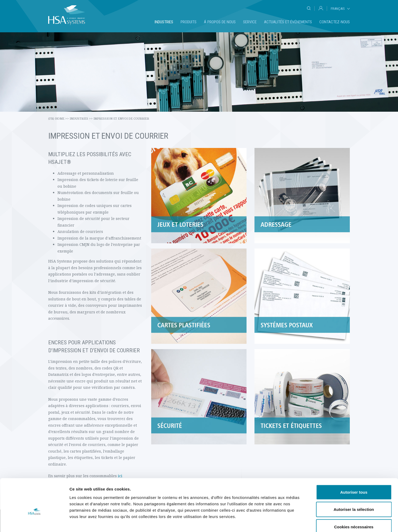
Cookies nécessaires (354, 497)
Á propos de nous (220, 22)
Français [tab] (338, 9)
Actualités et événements (288, 22)
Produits (189, 22)
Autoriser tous (354, 463)
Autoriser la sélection (354, 480)
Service (250, 22)
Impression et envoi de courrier (121, 118)
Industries (164, 22)
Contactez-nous (335, 22)
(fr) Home (59, 118)
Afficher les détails (292, 522)
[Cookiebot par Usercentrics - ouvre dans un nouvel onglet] (34, 522)
